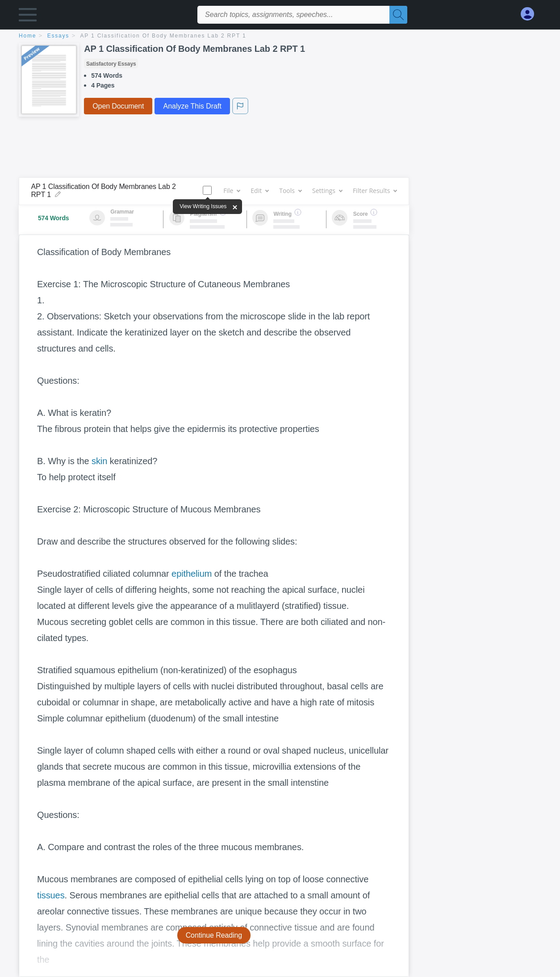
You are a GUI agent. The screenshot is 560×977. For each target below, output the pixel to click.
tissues (51, 895)
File (232, 191)
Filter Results (375, 191)
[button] (28, 17)
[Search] (398, 15)
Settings (327, 191)
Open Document (118, 106)
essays (58, 36)
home (27, 36)
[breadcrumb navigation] (280, 36)
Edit (259, 191)
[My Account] (531, 14)
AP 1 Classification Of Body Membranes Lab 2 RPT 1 (163, 36)
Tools (290, 191)
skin (99, 461)
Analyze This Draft (192, 106)
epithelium (192, 574)
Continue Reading (214, 935)
